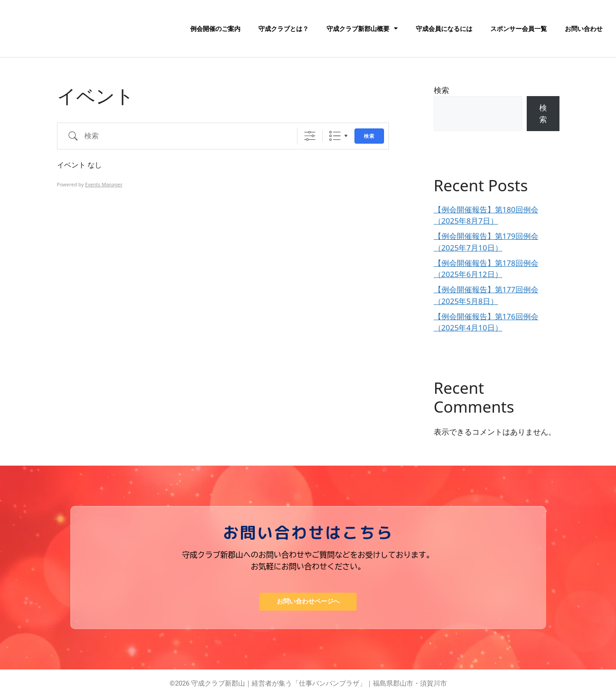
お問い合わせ (584, 29)
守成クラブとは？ (284, 29)
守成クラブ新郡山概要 (362, 29)
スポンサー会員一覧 (519, 29)
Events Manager (104, 184)
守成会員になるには (444, 29)
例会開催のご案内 (215, 29)
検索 (369, 136)
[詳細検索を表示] (310, 136)
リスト (335, 136)
